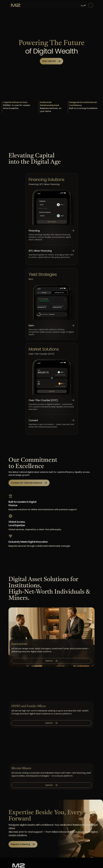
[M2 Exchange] (16, 5)
